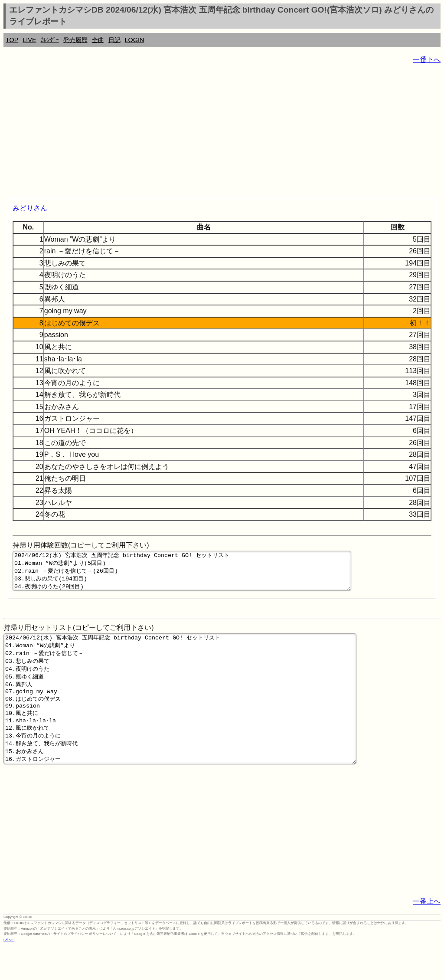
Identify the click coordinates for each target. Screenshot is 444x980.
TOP (12, 40)
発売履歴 (75, 40)
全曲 (98, 40)
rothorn (9, 973)
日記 (114, 40)
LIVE (29, 40)
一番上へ (427, 935)
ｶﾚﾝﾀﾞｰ (50, 40)
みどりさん (30, 208)
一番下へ (427, 60)
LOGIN (135, 40)
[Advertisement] (222, 133)
